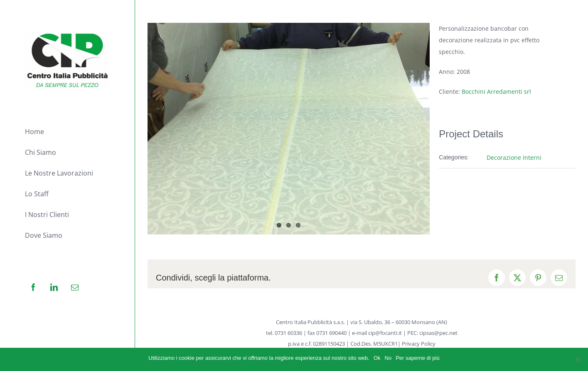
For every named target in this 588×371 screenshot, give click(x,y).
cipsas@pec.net (438, 333)
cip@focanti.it (385, 333)
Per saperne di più (418, 358)
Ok (377, 358)
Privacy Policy (419, 344)
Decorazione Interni (514, 157)
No (388, 358)
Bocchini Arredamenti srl (496, 92)
